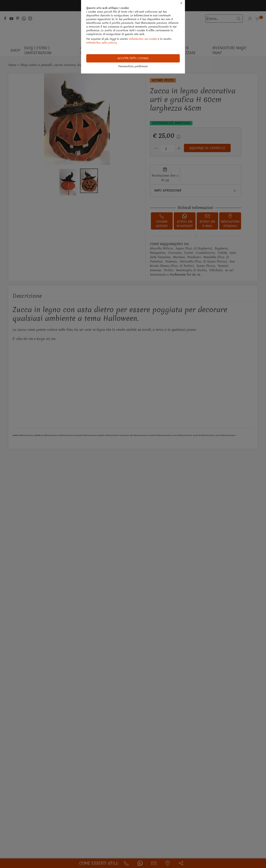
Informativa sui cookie (143, 39)
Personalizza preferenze (133, 66)
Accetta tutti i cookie (133, 58)
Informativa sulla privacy (102, 43)
